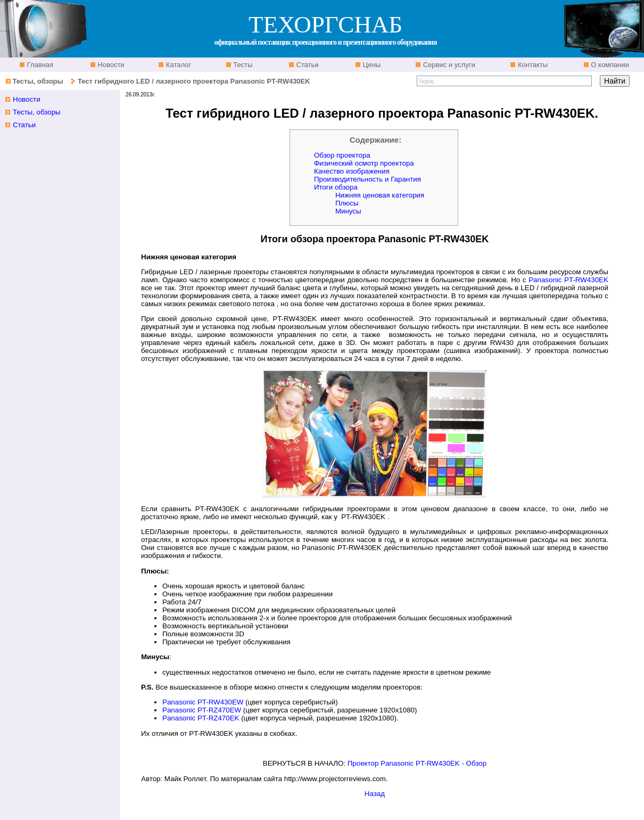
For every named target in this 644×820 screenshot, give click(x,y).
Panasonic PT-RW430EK (568, 280)
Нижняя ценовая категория (380, 195)
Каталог (177, 65)
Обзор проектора (342, 155)
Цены (371, 65)
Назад (375, 794)
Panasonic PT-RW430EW (203, 702)
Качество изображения (352, 171)
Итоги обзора (336, 187)
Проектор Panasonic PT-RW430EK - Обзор (417, 763)
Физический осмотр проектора (364, 163)
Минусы (348, 211)
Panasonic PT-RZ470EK (201, 718)
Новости (110, 65)
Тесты (242, 65)
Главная (39, 65)
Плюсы (347, 203)
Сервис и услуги (448, 65)
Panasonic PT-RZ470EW (202, 710)
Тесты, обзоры (38, 81)
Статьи (307, 65)
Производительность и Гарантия (368, 179)
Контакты (532, 65)
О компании (609, 65)
